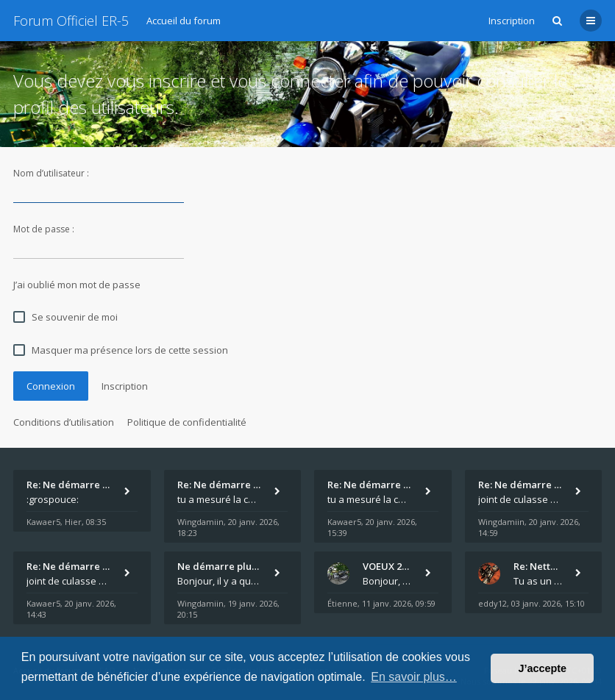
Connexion (51, 386)
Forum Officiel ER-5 (71, 21)
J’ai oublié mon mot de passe (77, 285)
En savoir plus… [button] (414, 677)
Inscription (512, 21)
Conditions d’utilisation (64, 422)
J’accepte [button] (542, 668)
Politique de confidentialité (187, 422)
